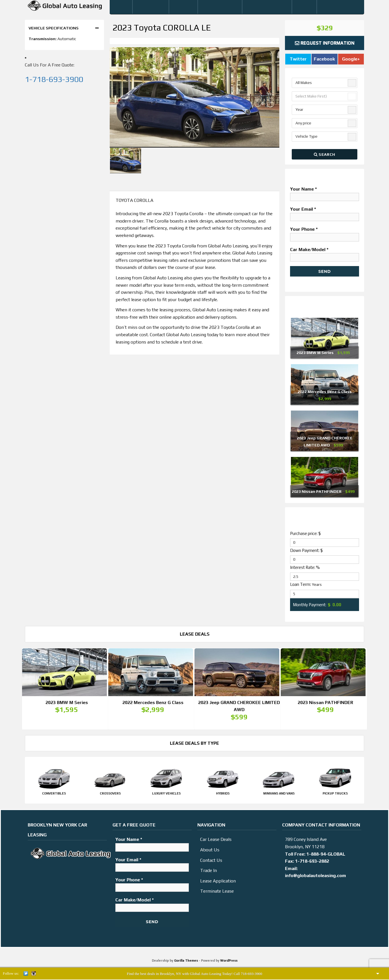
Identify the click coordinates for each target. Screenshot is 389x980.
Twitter (298, 59)
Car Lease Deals (216, 841)
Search (325, 154)
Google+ (351, 59)
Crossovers (110, 795)
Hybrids (223, 795)
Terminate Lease (217, 893)
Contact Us (211, 862)
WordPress (229, 962)
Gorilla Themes (186, 962)
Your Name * (325, 193)
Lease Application (218, 883)
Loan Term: (306, 584)
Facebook (324, 59)
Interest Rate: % (305, 567)
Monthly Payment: (310, 605)
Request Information (325, 43)
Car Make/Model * (325, 253)
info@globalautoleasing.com (315, 877)
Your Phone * (325, 233)
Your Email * (325, 213)
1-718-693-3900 (54, 79)
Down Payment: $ (306, 550)
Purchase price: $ (305, 533)
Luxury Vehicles (166, 795)
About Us (210, 851)
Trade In (208, 872)
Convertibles (54, 795)
